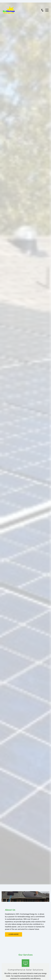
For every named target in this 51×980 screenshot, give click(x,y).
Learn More (14, 934)
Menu (47, 9)
